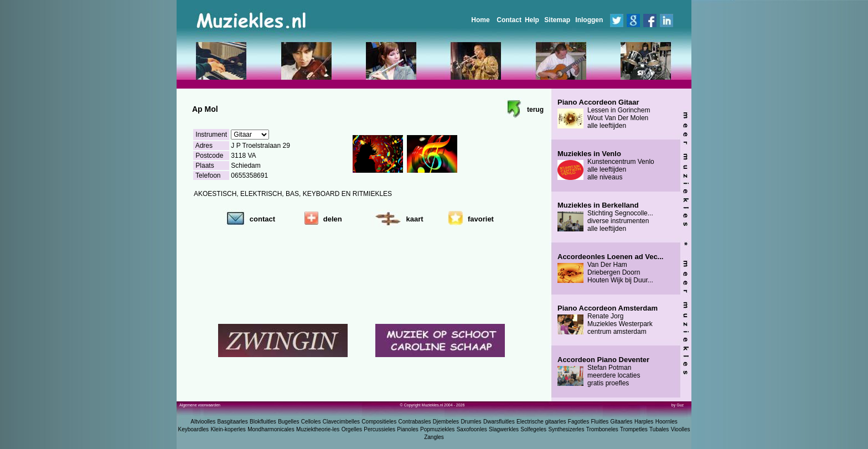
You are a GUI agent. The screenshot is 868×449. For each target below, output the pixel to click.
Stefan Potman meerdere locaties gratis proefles (603, 371)
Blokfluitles (263, 422)
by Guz (678, 405)
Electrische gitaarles (541, 422)
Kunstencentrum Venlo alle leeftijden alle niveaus (606, 166)
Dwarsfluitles (499, 422)
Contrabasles (415, 422)
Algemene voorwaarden (200, 405)
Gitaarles (622, 422)
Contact (509, 20)
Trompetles (634, 429)
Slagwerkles (504, 429)
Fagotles (578, 422)
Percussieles (379, 429)
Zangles (434, 437)
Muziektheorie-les (318, 429)
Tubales (659, 429)
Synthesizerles (566, 429)
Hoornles (666, 422)
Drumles (471, 422)
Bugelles (288, 422)
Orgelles (352, 429)
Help (532, 20)
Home (480, 20)
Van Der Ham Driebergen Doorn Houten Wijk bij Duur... (610, 269)
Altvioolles (203, 422)
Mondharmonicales (271, 429)
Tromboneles (602, 429)
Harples (644, 422)
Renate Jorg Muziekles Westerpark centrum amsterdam (608, 320)
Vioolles (681, 429)
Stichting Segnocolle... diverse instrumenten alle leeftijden (605, 217)
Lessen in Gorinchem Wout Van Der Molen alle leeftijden (604, 114)
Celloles (311, 422)
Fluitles (600, 422)
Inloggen (589, 20)
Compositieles (379, 422)
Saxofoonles (472, 429)
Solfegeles (533, 429)
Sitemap (557, 20)
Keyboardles (194, 429)
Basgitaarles (233, 422)
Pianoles (407, 429)
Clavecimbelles (341, 422)
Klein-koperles (228, 429)
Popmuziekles (437, 429)
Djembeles (446, 422)
